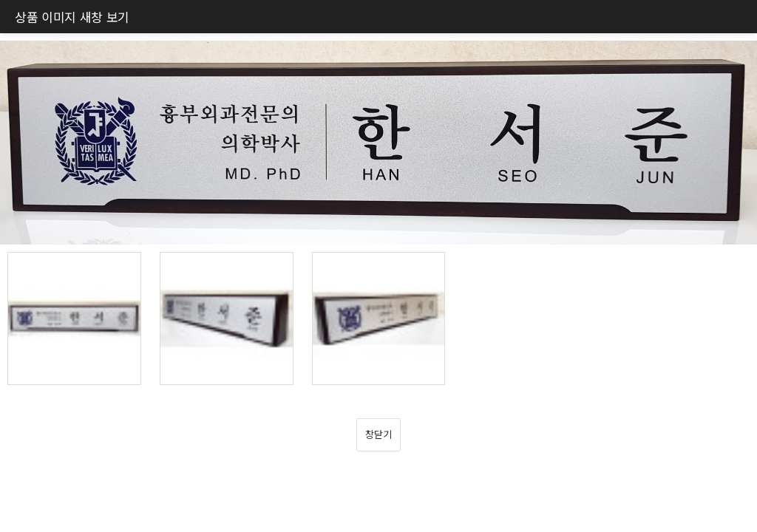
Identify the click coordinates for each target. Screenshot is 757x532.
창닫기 (378, 434)
